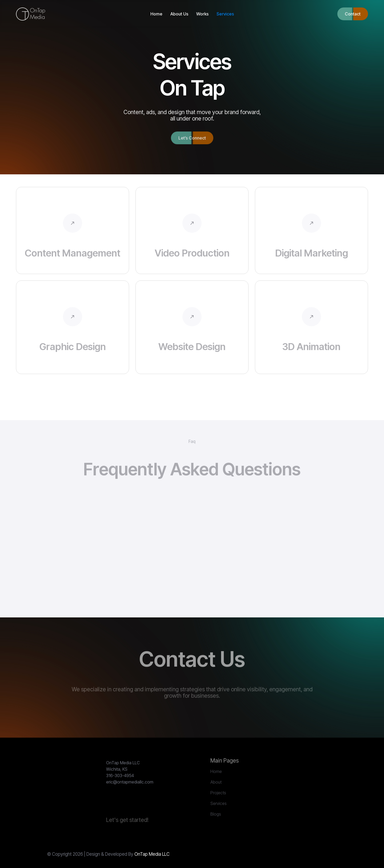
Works (202, 14)
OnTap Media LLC (152, 854)
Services (225, 14)
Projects (218, 803)
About (216, 793)
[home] (31, 14)
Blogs (216, 825)
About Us (179, 14)
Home (156, 14)
